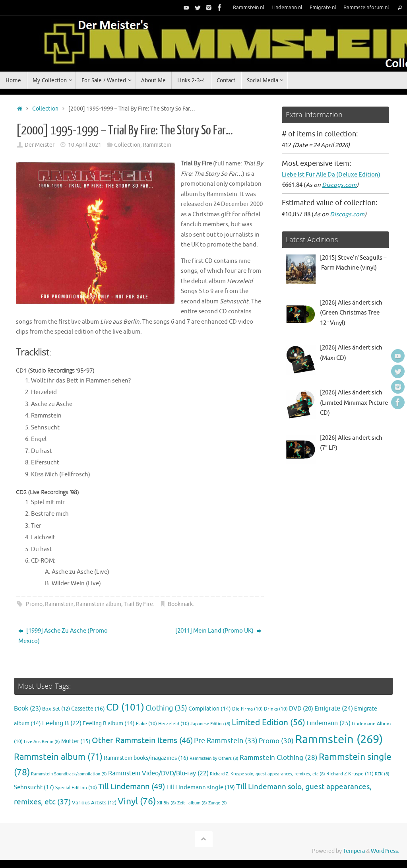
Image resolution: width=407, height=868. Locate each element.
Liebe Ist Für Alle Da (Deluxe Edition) (331, 175)
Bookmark (180, 604)
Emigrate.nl (323, 8)
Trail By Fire (138, 604)
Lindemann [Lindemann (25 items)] (329, 723)
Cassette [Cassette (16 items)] (88, 709)
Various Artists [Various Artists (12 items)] (94, 803)
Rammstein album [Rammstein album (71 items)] (58, 757)
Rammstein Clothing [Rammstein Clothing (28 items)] (279, 758)
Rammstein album (99, 604)
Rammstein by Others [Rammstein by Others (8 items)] (214, 758)
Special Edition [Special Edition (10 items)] (76, 788)
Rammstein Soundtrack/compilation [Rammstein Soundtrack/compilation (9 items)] (69, 774)
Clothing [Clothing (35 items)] (166, 708)
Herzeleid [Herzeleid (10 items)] (174, 724)
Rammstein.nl (249, 8)
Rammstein (157, 145)
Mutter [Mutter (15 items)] (76, 741)
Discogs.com (339, 185)
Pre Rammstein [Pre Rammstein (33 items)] (226, 741)
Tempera (354, 851)
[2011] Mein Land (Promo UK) (218, 631)
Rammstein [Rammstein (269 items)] (339, 739)
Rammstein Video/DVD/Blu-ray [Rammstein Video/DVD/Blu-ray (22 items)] (158, 773)
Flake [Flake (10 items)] (146, 724)
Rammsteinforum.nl (366, 8)
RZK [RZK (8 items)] (382, 774)
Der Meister (40, 145)
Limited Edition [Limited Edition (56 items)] (268, 722)
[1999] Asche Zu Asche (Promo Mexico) (63, 636)
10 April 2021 (85, 145)
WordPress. (385, 851)
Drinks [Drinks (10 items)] (276, 709)
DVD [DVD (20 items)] (301, 709)
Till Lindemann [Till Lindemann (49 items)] (132, 787)
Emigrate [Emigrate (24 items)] (334, 708)
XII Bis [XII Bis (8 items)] (167, 803)
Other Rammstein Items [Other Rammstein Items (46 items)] (142, 741)
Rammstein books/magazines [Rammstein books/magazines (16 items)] (146, 758)
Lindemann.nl (287, 8)
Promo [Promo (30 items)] (276, 741)
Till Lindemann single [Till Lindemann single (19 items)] (201, 787)
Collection (45, 109)
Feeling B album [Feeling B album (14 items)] (109, 723)
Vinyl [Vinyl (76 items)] (137, 801)
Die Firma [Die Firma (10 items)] (247, 709)
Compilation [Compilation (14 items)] (210, 709)
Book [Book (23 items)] (27, 709)
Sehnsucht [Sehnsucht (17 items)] (34, 787)
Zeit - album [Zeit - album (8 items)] (192, 803)
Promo (34, 604)
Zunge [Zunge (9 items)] (218, 803)
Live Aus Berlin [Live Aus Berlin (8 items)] (42, 742)
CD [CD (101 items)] (125, 707)
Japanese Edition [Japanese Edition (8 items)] (210, 724)
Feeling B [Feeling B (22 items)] (62, 723)
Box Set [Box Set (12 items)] (56, 709)
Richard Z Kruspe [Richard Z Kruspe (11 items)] (350, 774)
